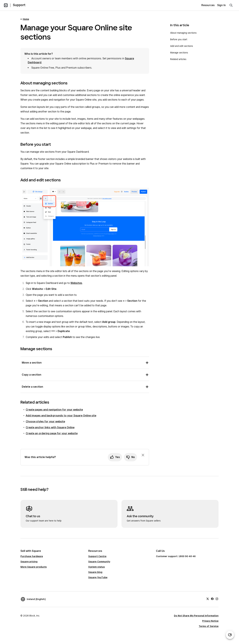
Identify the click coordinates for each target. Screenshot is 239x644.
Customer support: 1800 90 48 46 (176, 556)
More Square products (34, 567)
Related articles (178, 59)
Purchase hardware (32, 556)
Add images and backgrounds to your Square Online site (61, 416)
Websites (76, 283)
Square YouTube (98, 577)
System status (97, 567)
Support (19, 5)
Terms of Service (209, 626)
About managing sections (183, 33)
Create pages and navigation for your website (54, 410)
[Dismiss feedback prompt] (143, 455)
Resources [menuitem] (208, 5)
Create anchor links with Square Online (50, 427)
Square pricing (29, 562)
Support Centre (97, 556)
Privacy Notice (210, 621)
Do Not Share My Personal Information (196, 616)
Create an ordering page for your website (52, 433)
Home (26, 19)
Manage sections (179, 53)
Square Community (99, 562)
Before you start (179, 39)
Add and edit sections (182, 46)
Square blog (95, 572)
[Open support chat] (230, 635)
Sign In (222, 5)
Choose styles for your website (45, 422)
